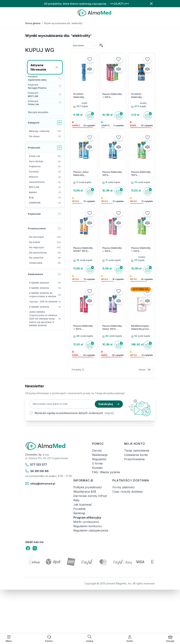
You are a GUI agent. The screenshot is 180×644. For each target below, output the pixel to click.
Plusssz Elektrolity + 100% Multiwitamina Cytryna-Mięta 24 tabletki (141, 250)
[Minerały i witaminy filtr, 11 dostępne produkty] (45, 131)
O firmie (97, 463)
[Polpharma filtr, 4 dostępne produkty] (45, 167)
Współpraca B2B (85, 492)
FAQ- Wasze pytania (106, 472)
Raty (76, 500)
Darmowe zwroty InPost (90, 496)
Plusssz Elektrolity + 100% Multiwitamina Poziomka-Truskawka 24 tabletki (112, 250)
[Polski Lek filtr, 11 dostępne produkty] (45, 156)
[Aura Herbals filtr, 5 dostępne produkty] (45, 162)
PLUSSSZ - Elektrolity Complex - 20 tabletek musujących (81, 96)
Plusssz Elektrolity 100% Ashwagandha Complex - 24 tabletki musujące (141, 174)
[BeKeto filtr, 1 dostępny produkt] (45, 192)
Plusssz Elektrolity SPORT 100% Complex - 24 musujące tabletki (83, 250)
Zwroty (97, 451)
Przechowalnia (134, 459)
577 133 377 (36, 465)
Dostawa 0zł (141, 289)
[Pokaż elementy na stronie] (150, 370)
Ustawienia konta (136, 455)
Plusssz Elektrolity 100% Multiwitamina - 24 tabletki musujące (112, 174)
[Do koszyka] (90, 115)
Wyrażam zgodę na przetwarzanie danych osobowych (69, 413)
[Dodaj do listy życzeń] (90, 59)
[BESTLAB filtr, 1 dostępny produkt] (45, 187)
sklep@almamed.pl (40, 484)
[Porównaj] (90, 69)
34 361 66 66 (37, 471)
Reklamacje (100, 455)
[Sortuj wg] (83, 46)
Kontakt (97, 468)
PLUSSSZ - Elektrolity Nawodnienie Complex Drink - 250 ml (140, 96)
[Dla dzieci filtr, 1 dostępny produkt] (45, 137)
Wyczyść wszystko (38, 112)
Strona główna (33, 23)
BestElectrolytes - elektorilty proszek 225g (141, 328)
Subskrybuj (109, 404)
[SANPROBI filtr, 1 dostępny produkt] (45, 203)
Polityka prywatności (88, 487)
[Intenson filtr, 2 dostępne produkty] (45, 177)
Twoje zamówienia (137, 451)
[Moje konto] (130, 639)
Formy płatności (123, 487)
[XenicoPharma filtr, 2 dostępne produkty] (45, 182)
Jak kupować (83, 505)
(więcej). (110, 413)
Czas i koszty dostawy (128, 492)
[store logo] (94, 13)
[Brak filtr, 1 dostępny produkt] (45, 198)
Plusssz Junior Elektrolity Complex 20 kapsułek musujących (81, 174)
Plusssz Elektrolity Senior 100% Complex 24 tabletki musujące (112, 328)
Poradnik (79, 509)
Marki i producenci (86, 522)
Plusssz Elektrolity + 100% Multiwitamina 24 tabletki (112, 96)
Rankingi (79, 513)
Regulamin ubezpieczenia (91, 530)
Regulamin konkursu (87, 526)
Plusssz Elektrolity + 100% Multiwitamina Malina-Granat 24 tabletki (83, 328)
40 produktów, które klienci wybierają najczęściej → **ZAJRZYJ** (86, 4)
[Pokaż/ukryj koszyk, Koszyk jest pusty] (170, 639)
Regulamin (99, 459)
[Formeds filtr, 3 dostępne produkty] (45, 172)
